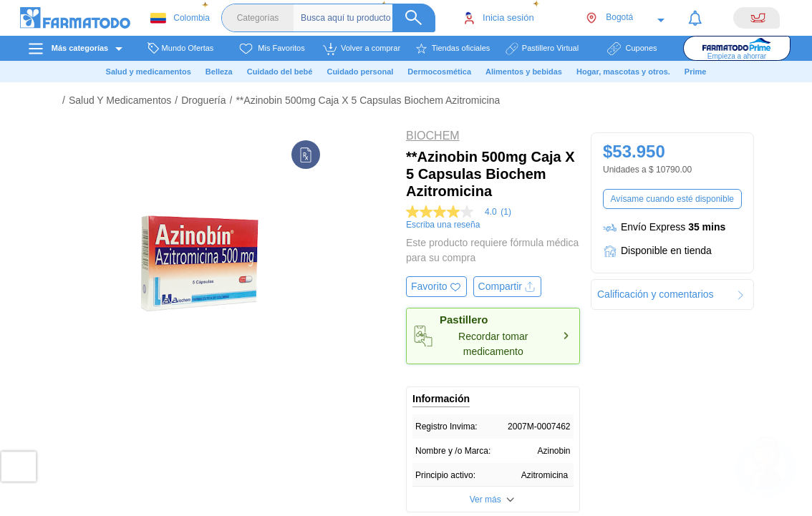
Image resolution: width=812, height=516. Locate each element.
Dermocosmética (439, 72)
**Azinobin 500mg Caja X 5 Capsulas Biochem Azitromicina (368, 100)
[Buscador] (368, 18)
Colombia (180, 18)
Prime (696, 72)
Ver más (485, 500)
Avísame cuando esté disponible (672, 199)
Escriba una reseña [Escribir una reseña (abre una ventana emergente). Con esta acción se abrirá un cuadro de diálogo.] (443, 225)
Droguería (203, 100)
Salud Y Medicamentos (120, 100)
